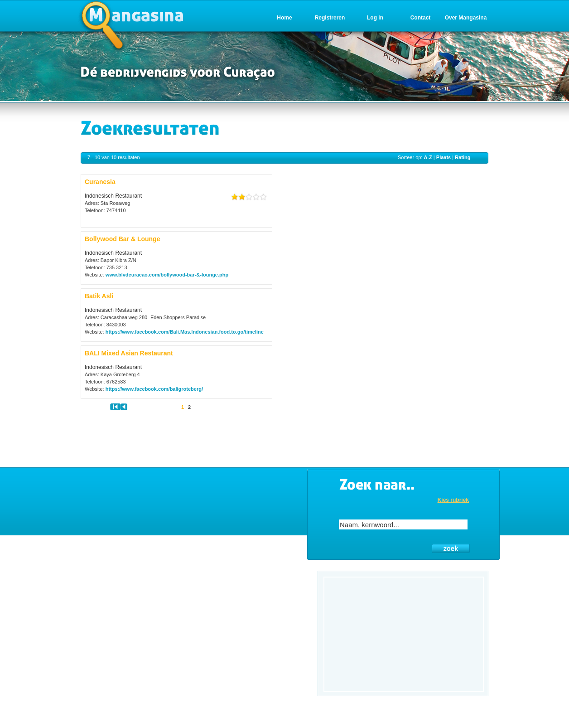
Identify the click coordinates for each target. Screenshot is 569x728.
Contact (421, 18)
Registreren (330, 18)
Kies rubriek (453, 500)
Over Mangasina (466, 18)
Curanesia (100, 182)
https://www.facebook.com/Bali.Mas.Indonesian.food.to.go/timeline (185, 332)
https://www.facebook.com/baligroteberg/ (154, 389)
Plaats (444, 157)
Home (284, 18)
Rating (463, 157)
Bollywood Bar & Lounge (122, 239)
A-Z (428, 157)
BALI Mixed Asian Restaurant (129, 353)
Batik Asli (99, 296)
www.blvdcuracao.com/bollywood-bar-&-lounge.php (167, 275)
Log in (375, 18)
